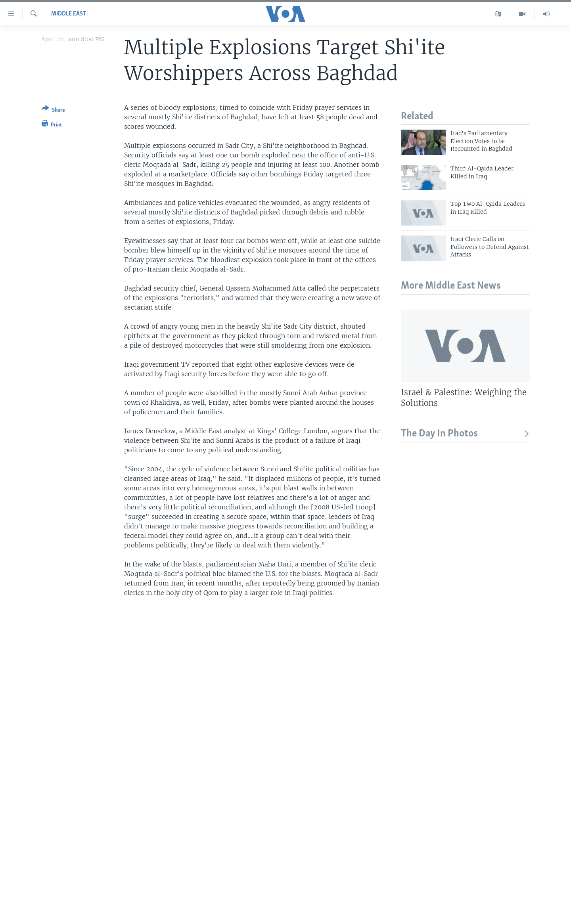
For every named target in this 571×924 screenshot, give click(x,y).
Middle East (69, 14)
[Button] (53, 111)
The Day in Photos (465, 434)
